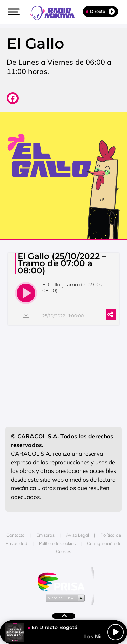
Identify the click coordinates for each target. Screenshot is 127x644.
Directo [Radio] (100, 11)
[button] (13, 12)
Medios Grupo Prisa (64, 598)
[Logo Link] (56, 12)
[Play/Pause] (115, 632)
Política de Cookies (57, 543)
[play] (26, 293)
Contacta (16, 535)
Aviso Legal (78, 535)
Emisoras (45, 535)
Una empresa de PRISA (64, 581)
